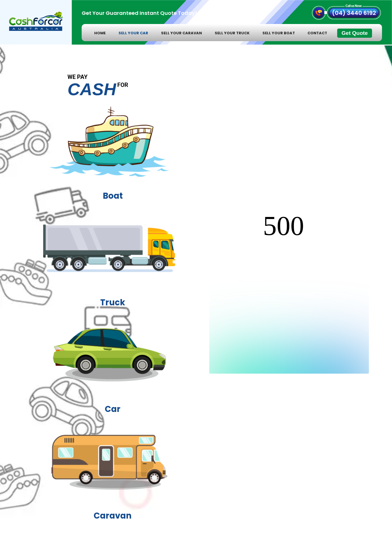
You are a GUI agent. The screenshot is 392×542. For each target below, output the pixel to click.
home (100, 33)
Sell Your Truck (232, 33)
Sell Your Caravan (181, 33)
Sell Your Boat (279, 33)
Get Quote (355, 33)
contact (317, 33)
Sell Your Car (133, 33)
